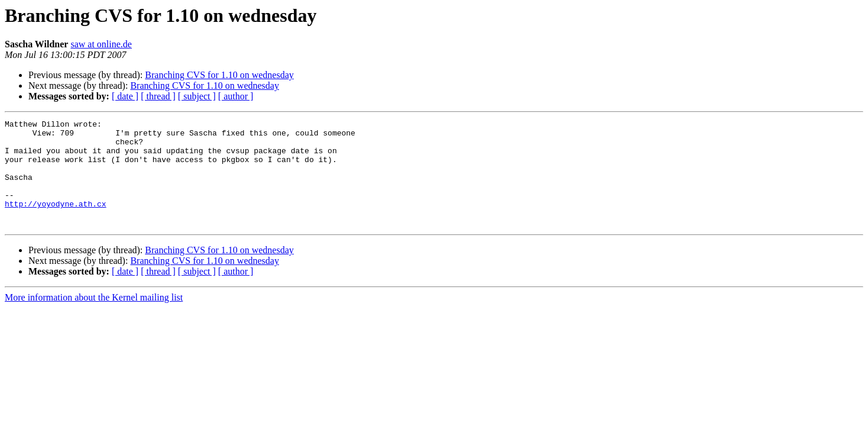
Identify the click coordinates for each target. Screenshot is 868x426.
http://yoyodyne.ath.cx (56, 221)
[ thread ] (158, 96)
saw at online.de (101, 44)
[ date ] (125, 96)
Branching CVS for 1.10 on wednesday (219, 75)
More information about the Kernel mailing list (94, 319)
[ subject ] (197, 96)
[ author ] (236, 96)
